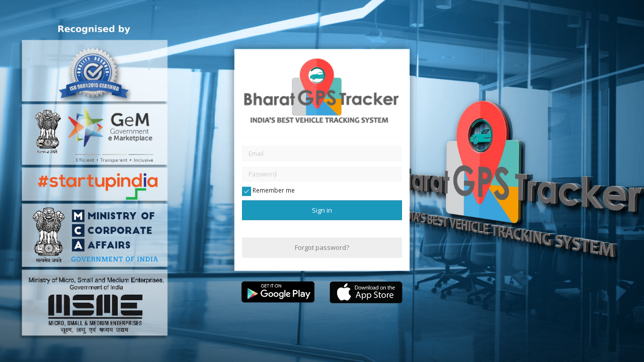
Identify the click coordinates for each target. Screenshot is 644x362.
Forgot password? (322, 247)
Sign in (322, 210)
